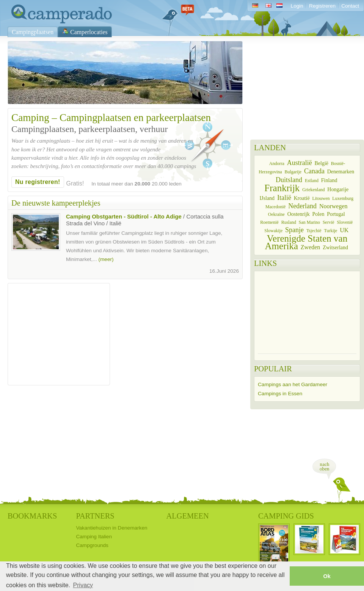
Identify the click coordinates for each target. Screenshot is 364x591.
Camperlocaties (89, 32)
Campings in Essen (280, 394)
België (321, 163)
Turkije (331, 231)
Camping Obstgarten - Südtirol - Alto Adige (124, 216)
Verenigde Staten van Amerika (306, 242)
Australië (300, 163)
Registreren (322, 6)
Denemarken (341, 172)
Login (297, 6)
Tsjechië (314, 231)
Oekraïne (276, 214)
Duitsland (289, 180)
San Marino (309, 222)
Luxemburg (343, 198)
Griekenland (313, 190)
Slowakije (273, 231)
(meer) (106, 259)
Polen (318, 214)
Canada (314, 171)
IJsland (267, 198)
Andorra (277, 163)
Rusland (289, 222)
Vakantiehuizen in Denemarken (111, 528)
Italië (284, 198)
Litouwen (321, 198)
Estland (312, 181)
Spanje (294, 230)
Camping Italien (94, 537)
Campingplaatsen (33, 32)
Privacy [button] (83, 585)
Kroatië (302, 198)
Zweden (311, 247)
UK (344, 230)
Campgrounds (92, 545)
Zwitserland (335, 248)
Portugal (336, 214)
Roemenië (269, 222)
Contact (350, 6)
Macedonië (275, 207)
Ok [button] (327, 576)
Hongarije (338, 189)
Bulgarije (293, 172)
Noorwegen (333, 206)
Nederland (302, 206)
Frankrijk (282, 188)
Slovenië (345, 222)
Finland (329, 180)
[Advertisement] (59, 334)
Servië (329, 222)
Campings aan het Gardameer (293, 384)
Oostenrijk (299, 214)
